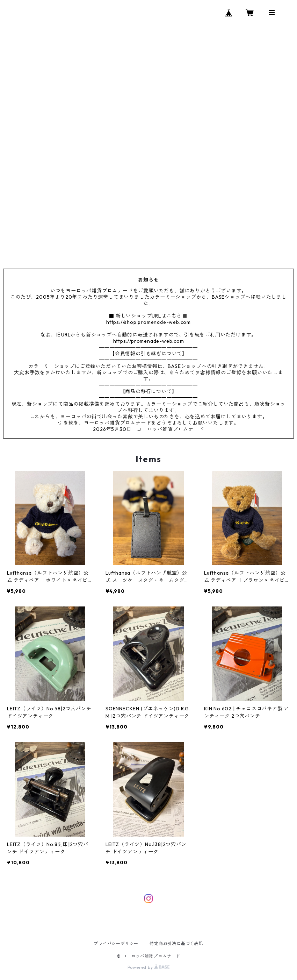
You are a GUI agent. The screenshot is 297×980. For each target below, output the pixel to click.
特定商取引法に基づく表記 (176, 943)
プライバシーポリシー (116, 943)
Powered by (149, 967)
